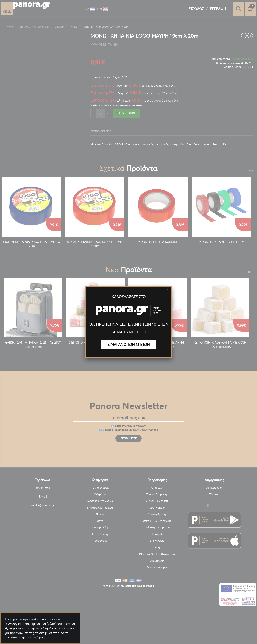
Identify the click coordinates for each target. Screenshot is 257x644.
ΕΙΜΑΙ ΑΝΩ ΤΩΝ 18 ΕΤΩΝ (129, 344)
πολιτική (32, 637)
